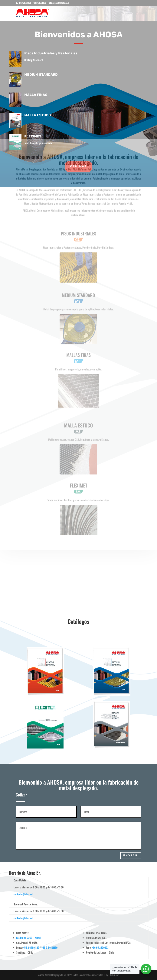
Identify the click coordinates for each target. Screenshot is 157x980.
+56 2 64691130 (49, 947)
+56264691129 (25, 3)
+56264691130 (40, 3)
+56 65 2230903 (100, 947)
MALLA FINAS (39, 95)
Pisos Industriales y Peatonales (54, 53)
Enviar (131, 855)
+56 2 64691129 (31, 947)
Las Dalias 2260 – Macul (29, 938)
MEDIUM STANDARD (44, 75)
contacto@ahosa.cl (23, 894)
